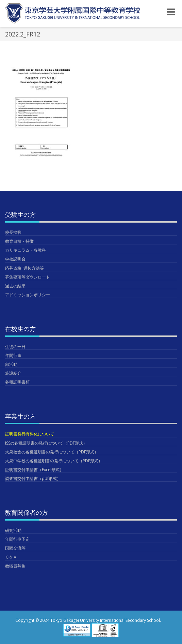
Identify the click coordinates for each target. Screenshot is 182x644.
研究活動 (13, 530)
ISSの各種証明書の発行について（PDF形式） (46, 443)
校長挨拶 (13, 232)
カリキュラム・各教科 (26, 250)
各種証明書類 (17, 382)
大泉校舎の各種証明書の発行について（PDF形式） (52, 452)
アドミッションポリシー (28, 295)
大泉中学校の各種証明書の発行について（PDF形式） (54, 461)
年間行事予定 (17, 539)
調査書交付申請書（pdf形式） (33, 478)
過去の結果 (15, 286)
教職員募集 (15, 566)
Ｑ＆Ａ (11, 557)
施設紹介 (13, 373)
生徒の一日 (15, 347)
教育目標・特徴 (19, 241)
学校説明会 (15, 259)
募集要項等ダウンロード (28, 277)
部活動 (11, 364)
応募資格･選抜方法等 (24, 268)
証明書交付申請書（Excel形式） (34, 470)
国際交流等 (15, 548)
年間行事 (13, 355)
